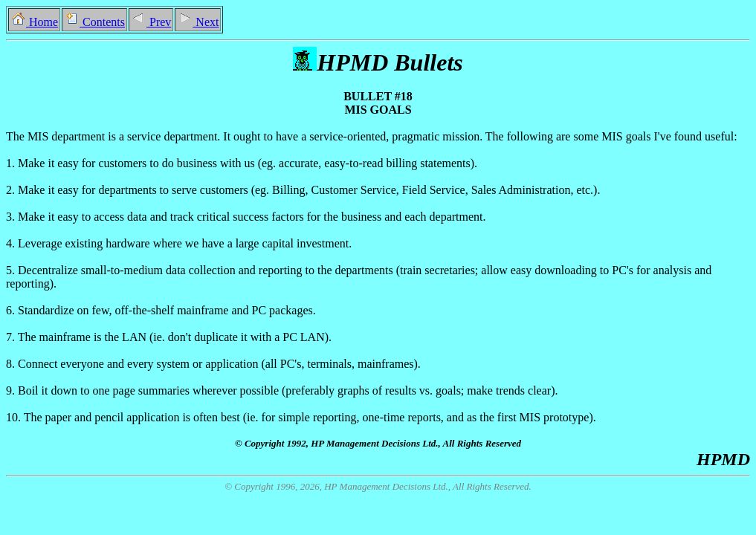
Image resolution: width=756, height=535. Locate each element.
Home (34, 22)
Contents (94, 22)
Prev (151, 22)
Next (198, 22)
